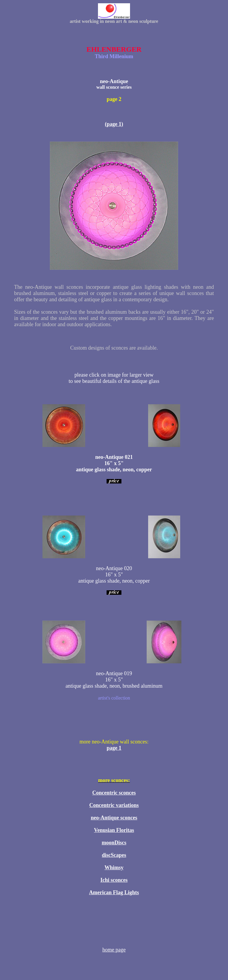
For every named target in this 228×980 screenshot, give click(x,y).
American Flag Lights (114, 892)
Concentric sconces (114, 793)
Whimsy (114, 868)
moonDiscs (114, 843)
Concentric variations (114, 805)
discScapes (114, 855)
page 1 (114, 748)
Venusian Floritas (114, 830)
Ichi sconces (114, 880)
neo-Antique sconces (114, 818)
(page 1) (114, 124)
